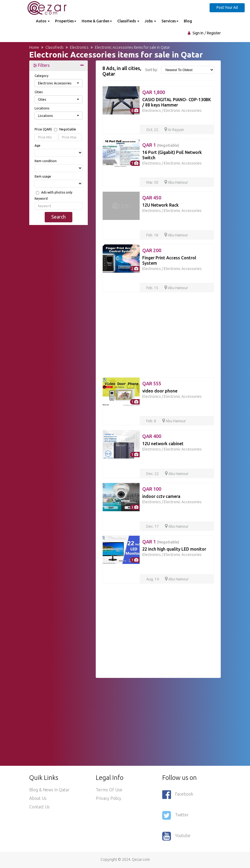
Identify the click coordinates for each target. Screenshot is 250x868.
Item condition (46, 161)
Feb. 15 (153, 288)
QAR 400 (152, 436)
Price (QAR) (55, 130)
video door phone (160, 391)
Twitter (176, 815)
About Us (38, 798)
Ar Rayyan (174, 130)
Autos (43, 21)
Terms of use (109, 790)
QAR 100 (152, 489)
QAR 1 (161, 145)
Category (41, 76)
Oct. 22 (153, 130)
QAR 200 (152, 250)
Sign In (198, 33)
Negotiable (68, 129)
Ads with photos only (57, 193)
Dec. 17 (153, 526)
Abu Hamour (176, 182)
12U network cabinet (163, 444)
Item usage (43, 176)
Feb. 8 (152, 421)
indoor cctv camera (161, 496)
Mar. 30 (153, 182)
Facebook (178, 795)
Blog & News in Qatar (49, 790)
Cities (39, 92)
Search (59, 217)
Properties (66, 21)
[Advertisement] (59, 310)
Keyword (41, 198)
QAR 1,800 (154, 92)
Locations (42, 108)
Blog (188, 21)
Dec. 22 (153, 474)
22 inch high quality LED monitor (174, 549)
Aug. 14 (153, 579)
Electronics (152, 110)
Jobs (150, 21)
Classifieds (128, 21)
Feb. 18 (153, 235)
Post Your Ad (227, 7)
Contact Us (39, 807)
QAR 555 (152, 383)
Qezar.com (141, 859)
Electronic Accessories (183, 110)
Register (214, 33)
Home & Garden (97, 21)
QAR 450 (152, 198)
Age (37, 146)
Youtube (176, 836)
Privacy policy (109, 798)
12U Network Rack (161, 205)
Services (170, 21)
